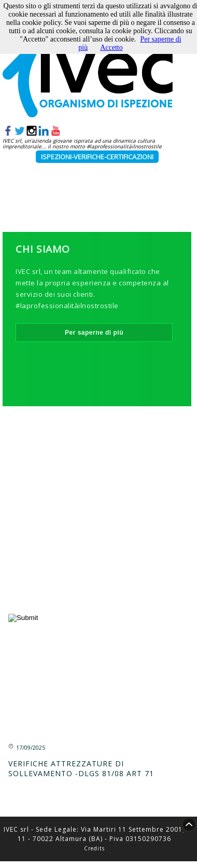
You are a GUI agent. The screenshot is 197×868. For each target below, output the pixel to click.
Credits (94, 848)
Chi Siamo (43, 249)
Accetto (111, 47)
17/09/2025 (31, 747)
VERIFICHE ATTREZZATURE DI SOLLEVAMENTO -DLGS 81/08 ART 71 (81, 768)
